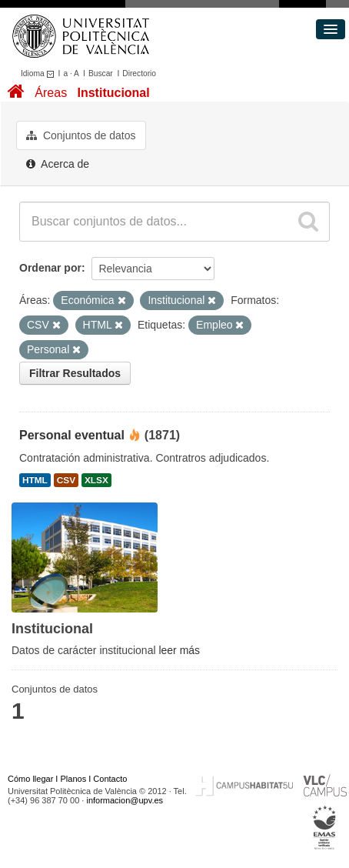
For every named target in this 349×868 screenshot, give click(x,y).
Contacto (110, 779)
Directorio (139, 73)
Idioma (40, 73)
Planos (74, 779)
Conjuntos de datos (81, 135)
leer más (179, 650)
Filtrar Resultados (75, 373)
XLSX (96, 480)
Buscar (101, 73)
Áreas (51, 93)
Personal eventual (72, 435)
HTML (35, 480)
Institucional (113, 93)
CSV (66, 480)
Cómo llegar (30, 779)
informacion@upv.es (125, 800)
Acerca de (58, 164)
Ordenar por (50, 268)
